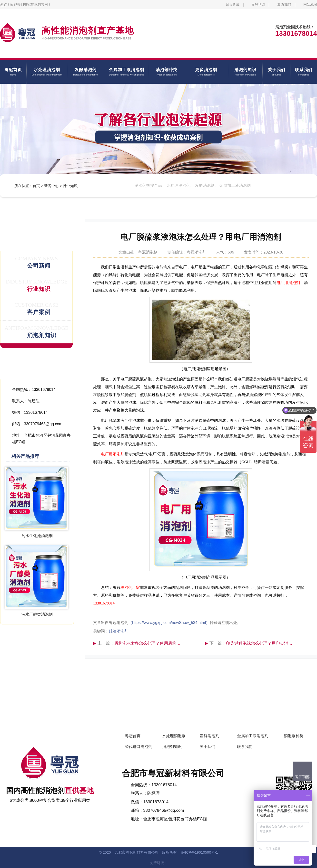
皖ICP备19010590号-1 (200, 852)
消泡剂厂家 (130, 588)
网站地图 (310, 5)
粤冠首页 (133, 736)
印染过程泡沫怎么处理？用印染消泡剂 (261, 643)
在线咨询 (258, 5)
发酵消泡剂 (209, 736)
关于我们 (208, 747)
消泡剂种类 (294, 736)
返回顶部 (302, 777)
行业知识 (70, 186)
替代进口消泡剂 (139, 747)
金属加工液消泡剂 (253, 736)
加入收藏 (233, 5)
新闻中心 (51, 186)
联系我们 (284, 5)
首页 (36, 186)
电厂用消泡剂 (288, 283)
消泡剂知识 (172, 747)
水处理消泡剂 (174, 736)
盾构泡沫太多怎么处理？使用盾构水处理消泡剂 (149, 643)
